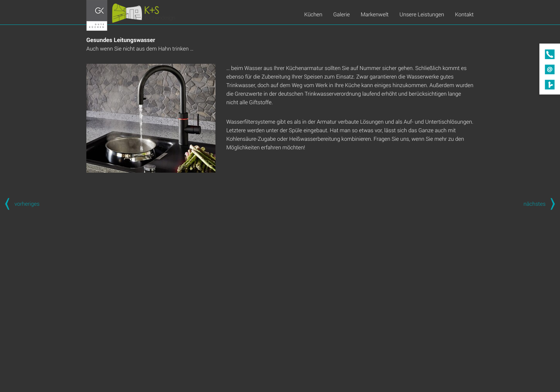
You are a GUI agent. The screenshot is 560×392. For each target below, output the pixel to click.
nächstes (542, 204)
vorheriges (20, 204)
